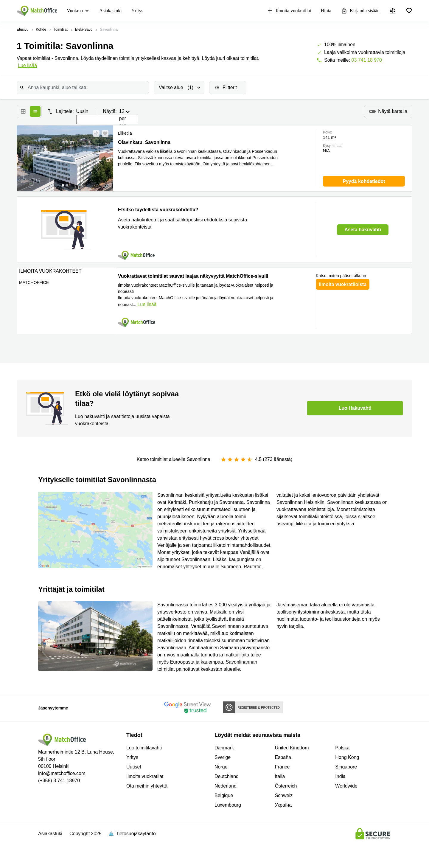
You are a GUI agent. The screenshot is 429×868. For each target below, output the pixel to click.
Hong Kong (347, 757)
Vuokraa (75, 11)
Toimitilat (61, 29)
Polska (342, 748)
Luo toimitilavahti (144, 748)
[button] (94, 133)
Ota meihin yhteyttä (147, 786)
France (282, 767)
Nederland (226, 786)
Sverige (223, 757)
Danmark (224, 748)
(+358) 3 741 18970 (59, 781)
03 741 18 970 (367, 60)
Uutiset (134, 767)
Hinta (326, 11)
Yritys (137, 11)
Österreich (286, 786)
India (340, 776)
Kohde (41, 29)
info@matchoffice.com (62, 773)
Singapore (346, 767)
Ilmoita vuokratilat (289, 11)
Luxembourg (228, 805)
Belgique (224, 795)
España (283, 757)
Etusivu (22, 29)
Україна (283, 805)
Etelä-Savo (84, 29)
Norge (221, 767)
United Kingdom (292, 748)
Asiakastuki (111, 11)
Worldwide (346, 786)
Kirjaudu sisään (360, 11)
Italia (280, 776)
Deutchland (227, 776)
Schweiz (284, 795)
